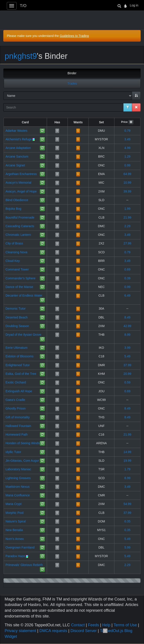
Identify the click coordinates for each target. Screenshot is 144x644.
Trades (72, 84)
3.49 (127, 139)
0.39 (127, 278)
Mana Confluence (18, 495)
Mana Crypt (13, 504)
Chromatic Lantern (18, 235)
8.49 (127, 317)
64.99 (127, 174)
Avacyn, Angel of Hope (21, 191)
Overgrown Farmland (20, 547)
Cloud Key (13, 261)
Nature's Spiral (16, 521)
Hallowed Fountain (18, 426)
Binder (72, 73)
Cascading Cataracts (20, 226)
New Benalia (14, 530)
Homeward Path (17, 434)
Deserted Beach (17, 317)
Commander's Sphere (21, 278)
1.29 (127, 156)
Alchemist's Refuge (19, 139)
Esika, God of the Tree (21, 374)
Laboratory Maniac (18, 469)
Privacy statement (20, 631)
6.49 (127, 295)
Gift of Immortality (18, 417)
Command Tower (17, 269)
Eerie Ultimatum (17, 348)
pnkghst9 (21, 56)
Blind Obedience (17, 200)
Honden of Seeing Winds (23, 443)
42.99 (127, 326)
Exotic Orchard (16, 382)
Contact (78, 625)
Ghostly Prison (16, 408)
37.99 (127, 365)
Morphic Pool (15, 513)
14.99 (127, 452)
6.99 (127, 478)
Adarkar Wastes (16, 131)
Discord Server (83, 631)
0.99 (127, 165)
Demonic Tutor (16, 309)
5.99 (127, 547)
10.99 (127, 183)
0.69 (127, 269)
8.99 (127, 335)
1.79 (127, 469)
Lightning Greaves (18, 478)
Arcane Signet (15, 165)
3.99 (127, 348)
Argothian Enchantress (21, 174)
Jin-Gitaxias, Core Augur (22, 461)
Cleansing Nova (16, 252)
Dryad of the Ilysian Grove (23, 335)
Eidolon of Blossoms (20, 356)
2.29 (127, 226)
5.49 (127, 356)
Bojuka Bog (13, 209)
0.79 (127, 131)
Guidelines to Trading (74, 36)
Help (106, 625)
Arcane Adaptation (18, 148)
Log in (134, 5)
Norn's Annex (15, 539)
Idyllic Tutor (13, 452)
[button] (131, 122)
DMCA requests (53, 631)
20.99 (127, 374)
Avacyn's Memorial (18, 183)
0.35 (127, 521)
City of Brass (14, 243)
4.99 (127, 148)
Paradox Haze (15, 556)
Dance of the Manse (19, 287)
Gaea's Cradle (15, 400)
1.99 (127, 209)
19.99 (127, 461)
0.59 (127, 382)
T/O (23, 6)
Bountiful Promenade (20, 217)
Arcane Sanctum (17, 156)
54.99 (127, 504)
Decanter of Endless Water (24, 295)
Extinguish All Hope (19, 391)
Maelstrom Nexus (18, 487)
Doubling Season (17, 326)
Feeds (94, 625)
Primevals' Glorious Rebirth (24, 565)
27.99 (127, 243)
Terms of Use (125, 625)
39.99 (127, 191)
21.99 (127, 217)
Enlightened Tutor (18, 365)
